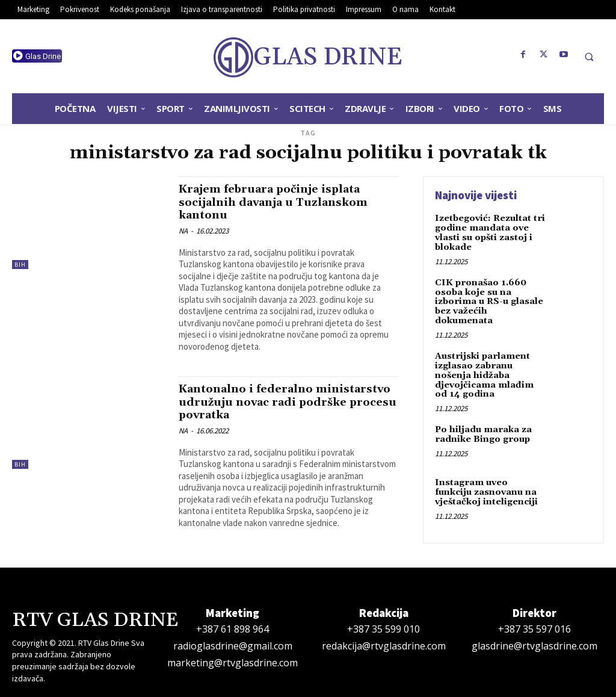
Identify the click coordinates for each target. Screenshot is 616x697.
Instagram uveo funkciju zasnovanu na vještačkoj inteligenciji (489, 479)
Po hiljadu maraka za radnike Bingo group (482, 421)
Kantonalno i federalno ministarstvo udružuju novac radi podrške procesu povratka (281, 400)
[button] (589, 57)
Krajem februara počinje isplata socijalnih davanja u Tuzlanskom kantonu (279, 202)
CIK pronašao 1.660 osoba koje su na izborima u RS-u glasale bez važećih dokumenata (490, 296)
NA (183, 230)
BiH (20, 265)
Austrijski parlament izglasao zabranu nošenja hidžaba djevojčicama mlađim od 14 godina (490, 363)
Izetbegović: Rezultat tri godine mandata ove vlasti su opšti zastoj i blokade (489, 232)
